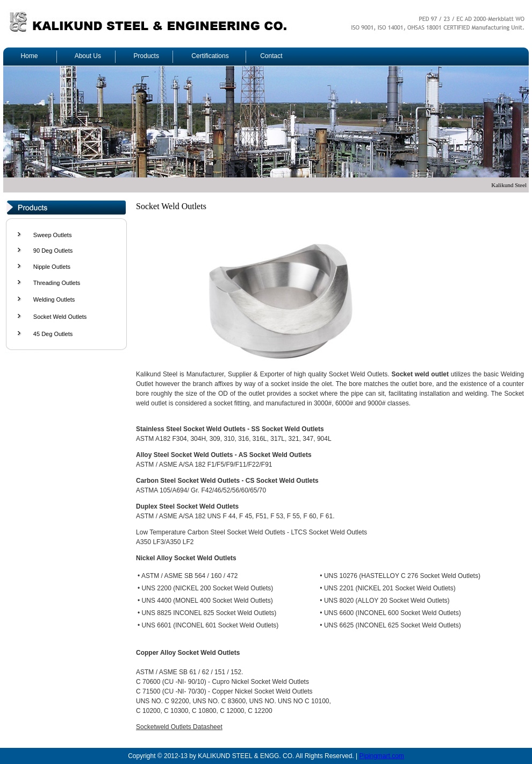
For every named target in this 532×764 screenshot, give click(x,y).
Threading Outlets (57, 283)
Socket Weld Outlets (60, 317)
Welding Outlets (54, 299)
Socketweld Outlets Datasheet (179, 727)
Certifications (210, 56)
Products (146, 56)
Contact (271, 56)
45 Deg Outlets (53, 334)
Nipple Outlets (52, 267)
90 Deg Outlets (53, 251)
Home (29, 56)
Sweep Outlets (53, 235)
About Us (88, 56)
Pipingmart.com (381, 756)
